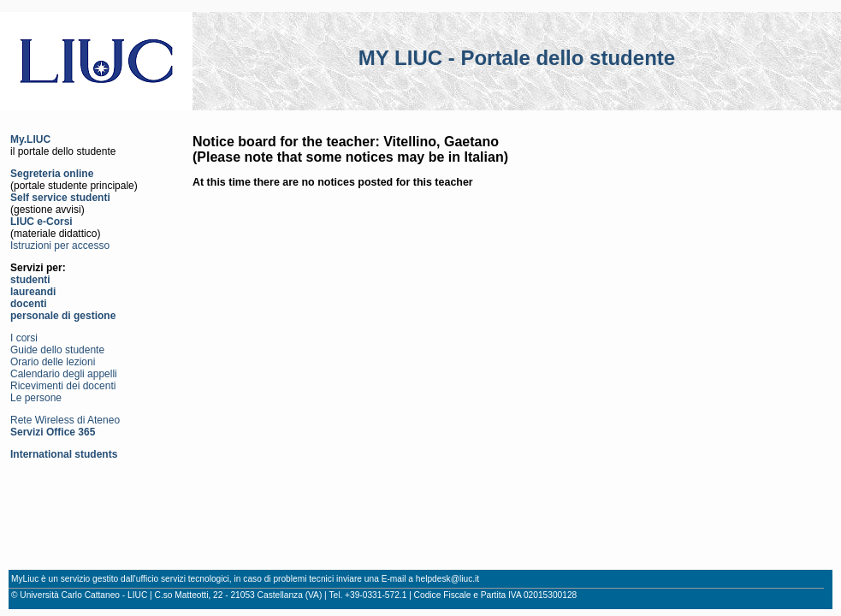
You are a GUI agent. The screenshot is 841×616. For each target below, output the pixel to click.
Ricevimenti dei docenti (63, 386)
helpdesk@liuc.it (447, 579)
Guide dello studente (57, 350)
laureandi (33, 292)
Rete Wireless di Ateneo (65, 420)
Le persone (36, 398)
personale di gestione (63, 316)
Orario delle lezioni (53, 362)
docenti (29, 304)
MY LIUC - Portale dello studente (517, 58)
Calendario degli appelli (64, 374)
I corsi (24, 338)
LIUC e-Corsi (41, 222)
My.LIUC (30, 139)
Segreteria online (52, 174)
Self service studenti (60, 198)
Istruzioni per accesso (60, 246)
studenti (30, 280)
